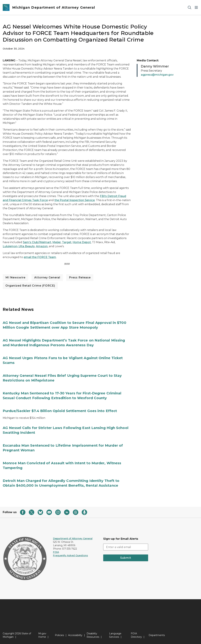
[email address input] (126, 547)
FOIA (56, 552)
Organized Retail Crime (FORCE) (30, 286)
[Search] (189, 8)
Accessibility (75, 635)
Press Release (80, 277)
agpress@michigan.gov (157, 75)
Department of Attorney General (73, 539)
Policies (59, 635)
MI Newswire (15, 277)
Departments (157, 635)
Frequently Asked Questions (71, 555)
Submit (126, 558)
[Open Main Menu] (196, 8)
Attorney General (47, 277)
